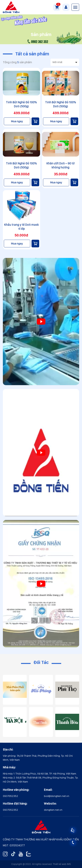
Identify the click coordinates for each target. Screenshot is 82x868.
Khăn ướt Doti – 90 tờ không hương (60, 165)
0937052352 (10, 796)
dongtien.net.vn (53, 810)
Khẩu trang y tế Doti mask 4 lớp (22, 227)
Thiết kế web (60, 864)
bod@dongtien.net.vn (57, 796)
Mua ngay (17, 121)
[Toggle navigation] (75, 7)
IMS (69, 864)
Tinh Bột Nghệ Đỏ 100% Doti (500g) (21, 104)
